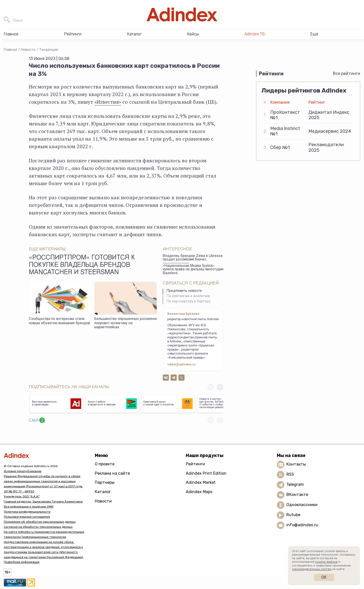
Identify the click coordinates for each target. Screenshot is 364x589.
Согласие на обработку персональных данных (38, 527)
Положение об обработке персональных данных (40, 522)
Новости (28, 50)
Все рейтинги (347, 73)
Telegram (295, 484)
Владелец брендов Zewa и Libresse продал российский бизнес (193, 258)
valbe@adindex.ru (181, 365)
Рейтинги (195, 464)
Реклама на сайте (112, 473)
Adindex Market (201, 482)
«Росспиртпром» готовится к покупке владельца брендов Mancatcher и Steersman (82, 266)
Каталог (103, 492)
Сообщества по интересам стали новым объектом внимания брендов (59, 321)
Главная (10, 50)
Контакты (296, 464)
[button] (220, 387)
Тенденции (49, 50)
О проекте (105, 464)
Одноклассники (302, 505)
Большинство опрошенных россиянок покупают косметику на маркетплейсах (126, 323)
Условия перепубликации (23, 471)
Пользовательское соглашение (27, 517)
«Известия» (108, 102)
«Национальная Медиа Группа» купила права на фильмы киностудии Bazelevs (193, 270)
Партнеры (105, 482)
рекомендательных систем (312, 569)
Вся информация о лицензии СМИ (29, 507)
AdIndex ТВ (255, 34)
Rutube (293, 515)
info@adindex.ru (302, 525)
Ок (324, 577)
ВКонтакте (297, 495)
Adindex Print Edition (206, 473)
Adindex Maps (199, 492)
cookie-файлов (326, 562)
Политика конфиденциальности (27, 512)
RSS (290, 474)
